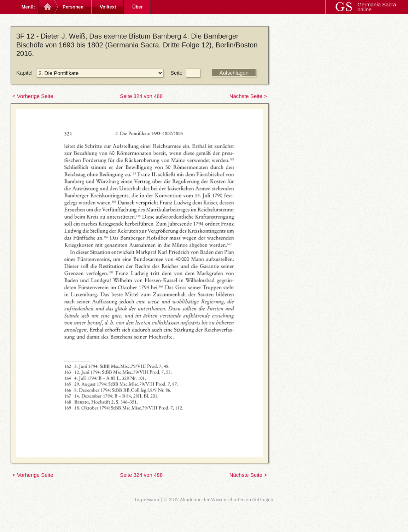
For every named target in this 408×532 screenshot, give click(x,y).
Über (138, 7)
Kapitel (24, 73)
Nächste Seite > (248, 96)
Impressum (147, 499)
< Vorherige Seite (33, 96)
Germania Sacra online (377, 7)
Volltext (108, 7)
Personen (73, 7)
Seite (176, 73)
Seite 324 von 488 (141, 96)
